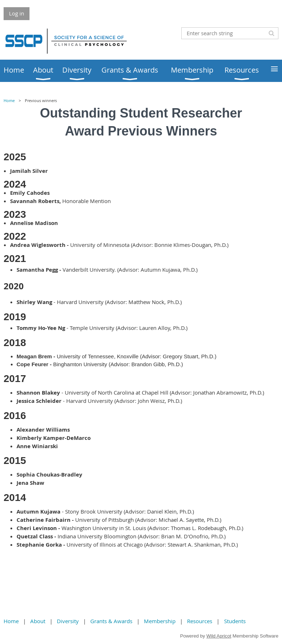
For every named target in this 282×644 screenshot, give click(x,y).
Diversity (68, 621)
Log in (17, 13)
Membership (160, 621)
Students (235, 621)
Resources (200, 621)
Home (9, 101)
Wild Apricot (219, 636)
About (38, 621)
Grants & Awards (111, 621)
